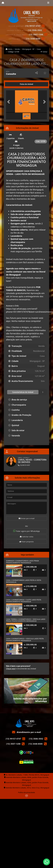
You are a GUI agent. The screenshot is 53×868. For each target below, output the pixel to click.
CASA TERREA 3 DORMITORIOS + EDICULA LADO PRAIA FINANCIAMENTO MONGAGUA (26, 620)
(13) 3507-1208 (36, 35)
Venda (17, 49)
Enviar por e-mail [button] (27, 518)
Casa (39, 49)
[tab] (13, 84)
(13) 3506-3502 (35, 30)
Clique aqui (11, 669)
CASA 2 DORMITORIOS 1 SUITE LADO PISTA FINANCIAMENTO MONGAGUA (24, 601)
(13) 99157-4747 (33, 26)
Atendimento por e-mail (26, 732)
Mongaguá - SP (28, 49)
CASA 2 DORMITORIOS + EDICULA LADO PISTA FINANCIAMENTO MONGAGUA (25, 639)
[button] (9, 102)
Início (9, 49)
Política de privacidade (26, 792)
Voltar (44, 52)
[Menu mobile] (3, 3)
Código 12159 (14, 52)
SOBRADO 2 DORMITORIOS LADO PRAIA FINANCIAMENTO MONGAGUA (22, 562)
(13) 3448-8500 (33, 39)
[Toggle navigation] (48, 3)
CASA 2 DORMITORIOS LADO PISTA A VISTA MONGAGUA (24, 581)
